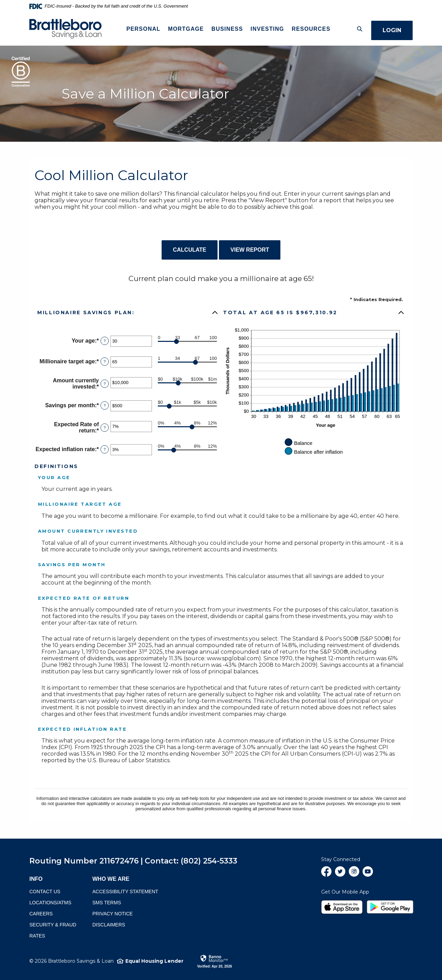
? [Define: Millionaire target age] (105, 362)
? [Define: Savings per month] (105, 405)
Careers (41, 914)
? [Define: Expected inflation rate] (105, 449)
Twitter (340, 874)
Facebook (326, 874)
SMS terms (107, 903)
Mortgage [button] (184, 29)
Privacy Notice (113, 914)
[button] (128, 312)
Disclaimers (109, 925)
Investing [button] (265, 29)
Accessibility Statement (126, 892)
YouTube (368, 874)
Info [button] (36, 879)
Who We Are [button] (111, 879)
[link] (215, 961)
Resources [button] (309, 29)
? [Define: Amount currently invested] (105, 384)
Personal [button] (141, 29)
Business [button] (225, 29)
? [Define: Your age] (105, 341)
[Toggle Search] (356, 29)
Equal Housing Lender (154, 961)
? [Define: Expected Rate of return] (105, 428)
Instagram (354, 874)
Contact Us (45, 892)
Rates (37, 936)
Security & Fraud (53, 925)
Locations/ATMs (50, 903)
